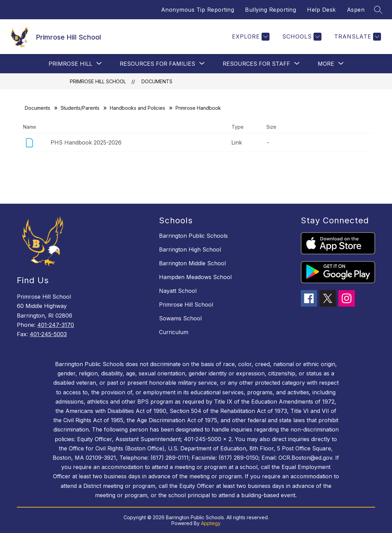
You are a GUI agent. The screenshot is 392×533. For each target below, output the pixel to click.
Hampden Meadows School (195, 277)
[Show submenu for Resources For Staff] (256, 64)
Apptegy (211, 523)
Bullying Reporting (271, 10)
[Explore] (250, 37)
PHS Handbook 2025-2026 (86, 142)
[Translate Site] (357, 37)
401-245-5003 (48, 334)
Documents (157, 81)
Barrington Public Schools (193, 236)
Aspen (356, 10)
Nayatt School (178, 291)
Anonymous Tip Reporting (198, 10)
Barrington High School (190, 249)
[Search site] (378, 10)
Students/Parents (80, 108)
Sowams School (180, 318)
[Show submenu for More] (326, 64)
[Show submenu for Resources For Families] (157, 64)
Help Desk (321, 10)
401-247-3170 (56, 325)
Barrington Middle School (192, 263)
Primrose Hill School (98, 81)
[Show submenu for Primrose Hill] (70, 64)
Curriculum (174, 332)
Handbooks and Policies (137, 108)
